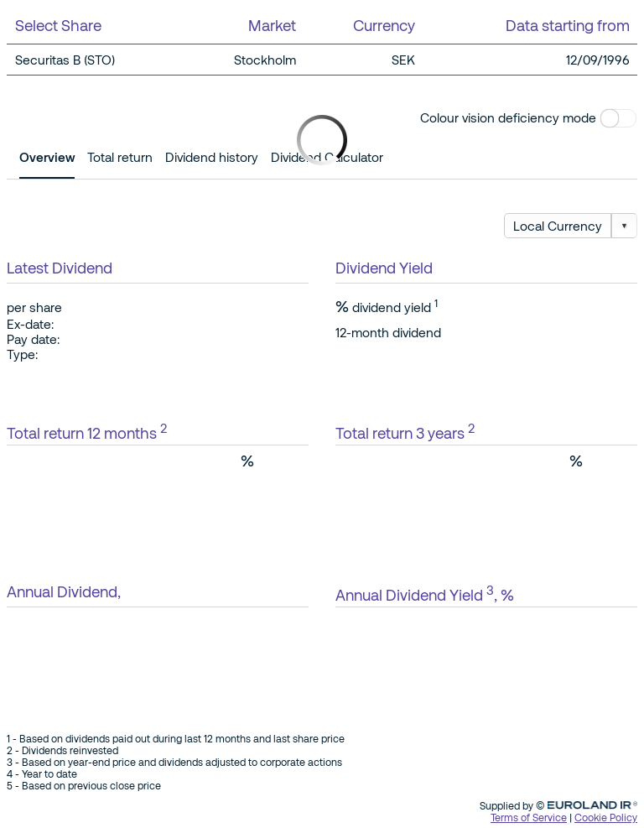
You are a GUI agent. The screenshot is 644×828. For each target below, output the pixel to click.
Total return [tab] (120, 157)
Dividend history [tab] (212, 157)
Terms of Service (529, 817)
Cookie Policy (606, 817)
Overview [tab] (47, 157)
